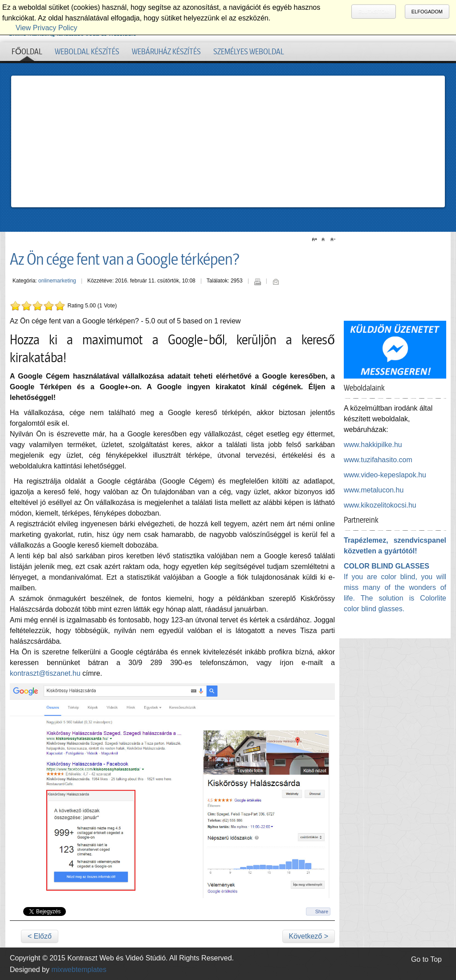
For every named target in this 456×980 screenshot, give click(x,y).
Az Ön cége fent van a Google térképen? (125, 259)
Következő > (309, 936)
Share (322, 911)
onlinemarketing (57, 281)
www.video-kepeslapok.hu (385, 475)
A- (332, 240)
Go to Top (426, 959)
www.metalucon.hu (374, 490)
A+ (316, 240)
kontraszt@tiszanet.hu (45, 673)
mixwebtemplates (79, 970)
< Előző (40, 936)
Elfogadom (427, 12)
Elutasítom (373, 12)
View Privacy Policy (46, 28)
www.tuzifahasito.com (378, 460)
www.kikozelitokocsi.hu (380, 505)
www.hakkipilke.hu (373, 445)
